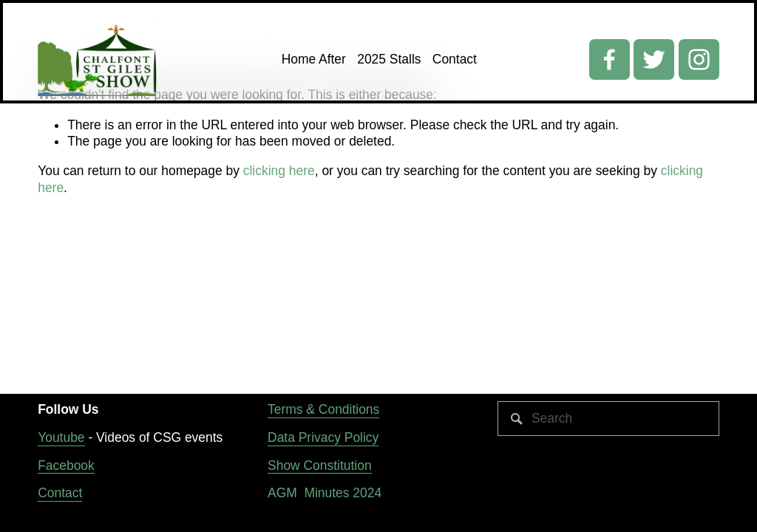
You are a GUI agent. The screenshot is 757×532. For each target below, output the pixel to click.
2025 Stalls (389, 59)
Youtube (61, 437)
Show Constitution (320, 465)
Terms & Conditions (323, 409)
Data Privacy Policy (323, 437)
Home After (314, 59)
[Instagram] (699, 59)
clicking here (279, 171)
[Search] (608, 419)
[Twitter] (654, 59)
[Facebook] (610, 59)
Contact (455, 59)
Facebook (66, 465)
